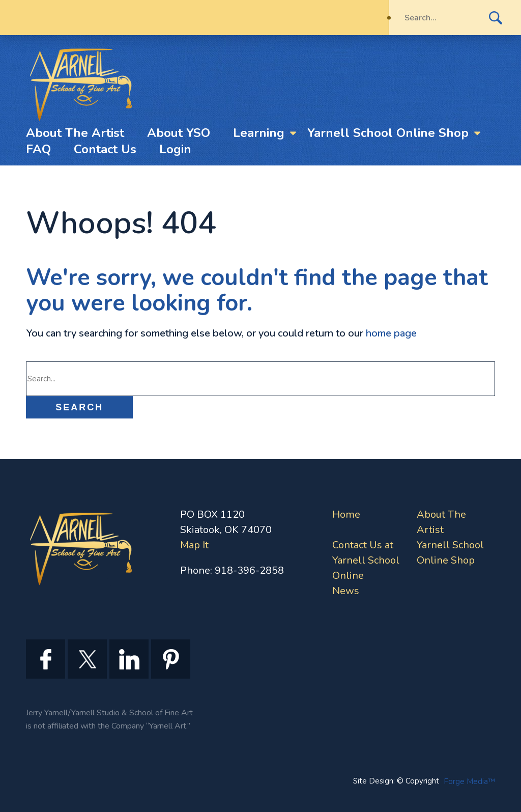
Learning (259, 133)
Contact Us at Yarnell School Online (366, 560)
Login (175, 149)
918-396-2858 (249, 570)
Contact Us (105, 149)
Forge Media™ (469, 781)
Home (346, 514)
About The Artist (75, 133)
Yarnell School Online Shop (388, 133)
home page (391, 333)
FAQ (38, 149)
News (346, 591)
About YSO (179, 133)
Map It (194, 545)
